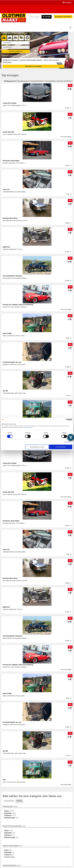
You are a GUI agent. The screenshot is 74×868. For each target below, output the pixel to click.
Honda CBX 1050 (8, 132)
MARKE (19, 801)
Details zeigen (67, 442)
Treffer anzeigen (16, 51)
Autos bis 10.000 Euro (65, 81)
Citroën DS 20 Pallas (10, 103)
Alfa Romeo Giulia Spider (11, 161)
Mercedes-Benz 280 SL (10, 218)
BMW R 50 (6, 247)
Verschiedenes (50, 81)
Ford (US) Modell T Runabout (12, 276)
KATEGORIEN (9, 801)
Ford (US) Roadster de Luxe (12, 362)
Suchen (47, 17)
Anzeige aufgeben (63, 17)
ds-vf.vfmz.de (29, 427)
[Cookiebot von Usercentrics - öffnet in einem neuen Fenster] (64, 420)
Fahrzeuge (8, 807)
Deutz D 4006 (7, 333)
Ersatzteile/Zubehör (37, 81)
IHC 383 (5, 391)
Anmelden (67, 2)
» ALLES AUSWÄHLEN (61, 447)
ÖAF (4, 780)
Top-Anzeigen (10, 75)
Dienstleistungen (23, 81)
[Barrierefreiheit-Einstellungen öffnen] (71, 437)
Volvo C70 (6, 189)
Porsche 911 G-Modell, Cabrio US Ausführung (18, 305)
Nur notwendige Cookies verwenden (37, 447)
